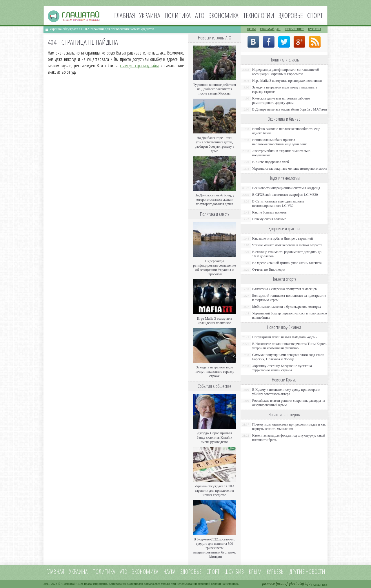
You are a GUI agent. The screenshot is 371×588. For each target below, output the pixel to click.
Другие (297, 572)
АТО (200, 15)
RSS (325, 585)
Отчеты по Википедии (269, 269)
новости (315, 572)
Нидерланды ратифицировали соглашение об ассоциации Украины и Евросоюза (214, 268)
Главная (125, 15)
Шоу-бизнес (294, 29)
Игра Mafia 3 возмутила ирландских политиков (214, 321)
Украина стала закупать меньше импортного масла (290, 169)
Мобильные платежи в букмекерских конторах (287, 307)
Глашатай (69, 584)
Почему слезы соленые (269, 219)
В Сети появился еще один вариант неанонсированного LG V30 (278, 203)
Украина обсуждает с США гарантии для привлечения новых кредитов (102, 29)
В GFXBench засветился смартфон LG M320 (285, 195)
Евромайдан (270, 29)
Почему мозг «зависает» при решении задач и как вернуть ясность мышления (289, 427)
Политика (178, 15)
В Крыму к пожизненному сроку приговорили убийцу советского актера (286, 392)
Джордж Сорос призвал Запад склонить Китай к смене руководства (214, 437)
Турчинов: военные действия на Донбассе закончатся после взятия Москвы (214, 89)
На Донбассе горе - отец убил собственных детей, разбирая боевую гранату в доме (215, 144)
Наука (169, 572)
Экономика (224, 15)
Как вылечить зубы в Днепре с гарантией (283, 238)
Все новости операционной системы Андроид (286, 188)
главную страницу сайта (140, 66)
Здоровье (291, 15)
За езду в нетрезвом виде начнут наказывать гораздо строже (214, 372)
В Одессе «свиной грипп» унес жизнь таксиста (287, 263)
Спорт (315, 15)
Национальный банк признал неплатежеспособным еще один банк (279, 142)
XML (316, 585)
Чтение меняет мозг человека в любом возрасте (287, 245)
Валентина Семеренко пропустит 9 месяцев (284, 289)
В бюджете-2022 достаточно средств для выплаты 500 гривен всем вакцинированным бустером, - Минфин (215, 548)
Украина (150, 15)
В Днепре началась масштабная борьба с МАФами (290, 109)
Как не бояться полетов (269, 212)
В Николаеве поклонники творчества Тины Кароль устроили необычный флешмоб (290, 346)
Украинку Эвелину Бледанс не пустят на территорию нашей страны (282, 368)
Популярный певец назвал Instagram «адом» (285, 337)
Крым (251, 29)
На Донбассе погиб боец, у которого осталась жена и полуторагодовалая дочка (214, 200)
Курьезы (315, 29)
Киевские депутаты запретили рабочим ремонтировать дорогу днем (281, 101)
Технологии (259, 15)
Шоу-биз (234, 572)
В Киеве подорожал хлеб (271, 162)
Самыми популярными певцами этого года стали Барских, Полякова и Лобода (288, 357)
